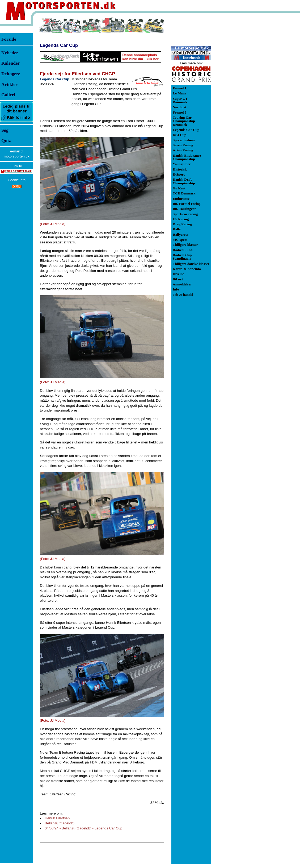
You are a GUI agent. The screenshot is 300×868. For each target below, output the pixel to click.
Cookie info (17, 180)
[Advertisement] (239, 97)
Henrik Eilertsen (57, 818)
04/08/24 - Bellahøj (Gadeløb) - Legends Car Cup (83, 828)
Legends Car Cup (59, 45)
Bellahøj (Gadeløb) (60, 823)
